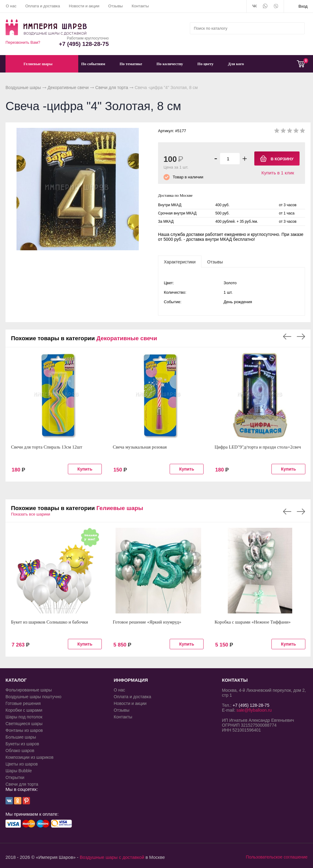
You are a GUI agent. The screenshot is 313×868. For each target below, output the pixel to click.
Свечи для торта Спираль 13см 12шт (47, 447)
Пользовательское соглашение (277, 857)
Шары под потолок (24, 717)
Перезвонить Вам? (23, 42)
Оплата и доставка (43, 6)
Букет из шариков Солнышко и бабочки (50, 622)
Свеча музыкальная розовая (140, 447)
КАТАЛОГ (16, 680)
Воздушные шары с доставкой (112, 857)
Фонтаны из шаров (24, 730)
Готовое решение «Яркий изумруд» (147, 622)
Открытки (15, 777)
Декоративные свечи (68, 88)
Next (301, 337)
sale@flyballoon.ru (254, 710)
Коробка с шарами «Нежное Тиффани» (253, 622)
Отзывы (116, 6)
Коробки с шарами (24, 710)
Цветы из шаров (22, 764)
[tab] (180, 262)
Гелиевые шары (120, 508)
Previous (287, 337)
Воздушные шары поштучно (33, 697)
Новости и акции (84, 6)
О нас (11, 6)
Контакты (140, 6)
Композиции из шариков (29, 757)
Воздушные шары (23, 88)
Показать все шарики (31, 514)
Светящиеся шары (24, 724)
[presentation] (180, 262)
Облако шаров (20, 751)
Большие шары (21, 737)
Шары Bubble (19, 771)
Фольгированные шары (29, 690)
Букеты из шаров (22, 744)
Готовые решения (23, 703)
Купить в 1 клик (278, 173)
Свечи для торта (112, 88)
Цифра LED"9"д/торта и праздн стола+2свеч (258, 447)
